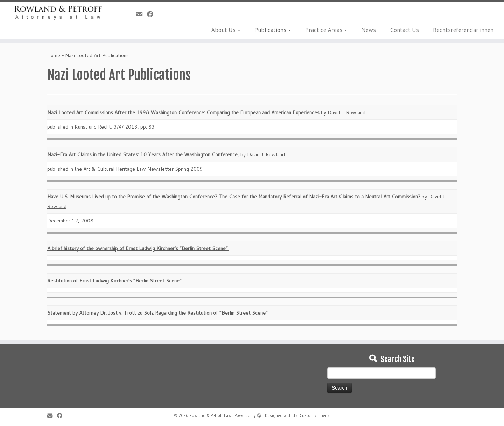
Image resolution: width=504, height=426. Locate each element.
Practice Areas (326, 30)
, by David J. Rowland (166, 154)
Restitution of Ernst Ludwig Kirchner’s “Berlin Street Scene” (114, 281)
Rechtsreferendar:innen (463, 30)
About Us (226, 30)
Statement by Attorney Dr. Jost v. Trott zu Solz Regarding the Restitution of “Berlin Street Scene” (157, 313)
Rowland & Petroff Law (210, 415)
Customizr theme (315, 415)
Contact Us (404, 30)
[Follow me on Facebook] (152, 14)
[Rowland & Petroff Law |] (58, 12)
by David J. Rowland (206, 112)
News (369, 30)
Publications (273, 30)
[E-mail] (142, 14)
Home (54, 55)
